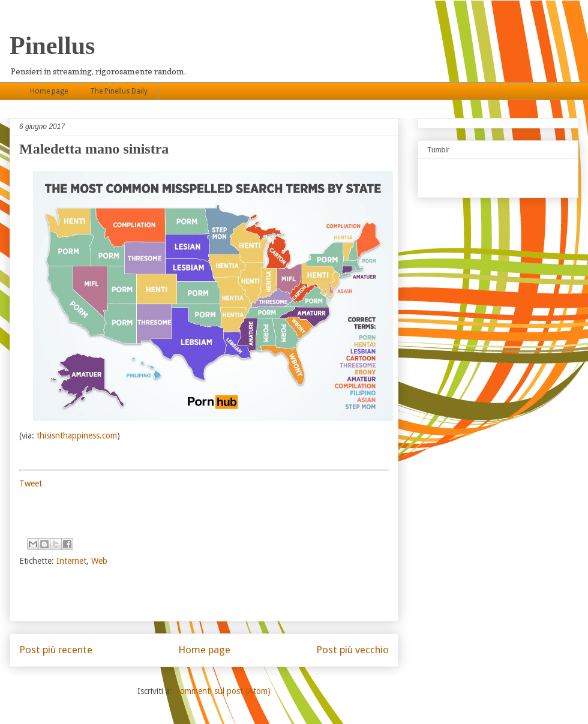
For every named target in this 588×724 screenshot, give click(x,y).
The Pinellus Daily (119, 91)
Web (99, 561)
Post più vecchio (352, 650)
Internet (71, 561)
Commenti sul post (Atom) (223, 691)
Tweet (31, 483)
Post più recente (56, 650)
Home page (49, 91)
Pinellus (52, 46)
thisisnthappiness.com (77, 435)
